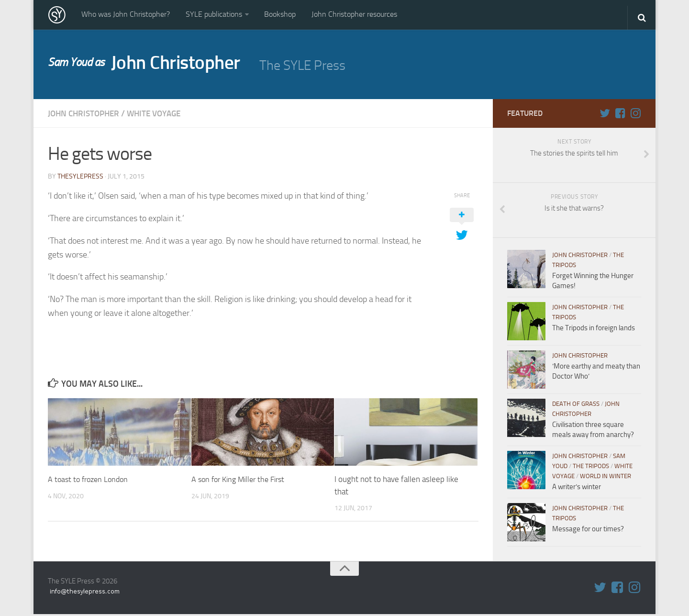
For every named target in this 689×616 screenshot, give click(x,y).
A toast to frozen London (90, 481)
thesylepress (80, 178)
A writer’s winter (577, 489)
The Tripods (591, 468)
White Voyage (160, 115)
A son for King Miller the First (242, 481)
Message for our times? (588, 531)
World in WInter (606, 478)
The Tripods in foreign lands (594, 330)
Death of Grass (576, 406)
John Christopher (149, 65)
